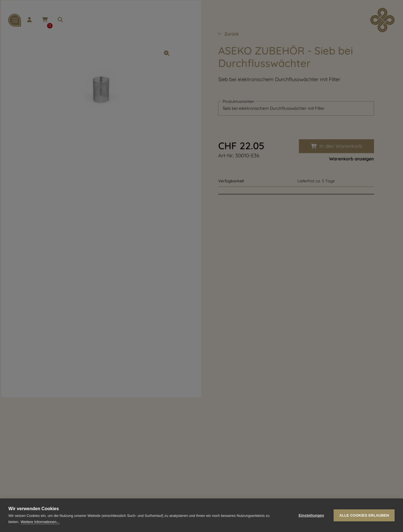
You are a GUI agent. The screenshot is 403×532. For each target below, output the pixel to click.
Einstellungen (311, 515)
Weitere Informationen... (40, 522)
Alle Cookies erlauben (364, 515)
